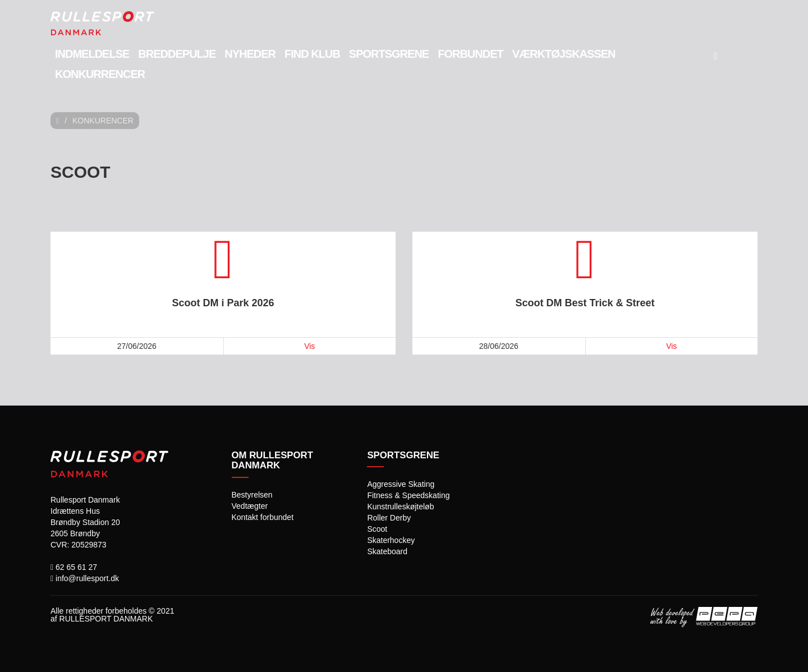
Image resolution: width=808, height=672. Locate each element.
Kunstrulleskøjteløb (400, 507)
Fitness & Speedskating (408, 495)
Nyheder (250, 54)
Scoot (377, 529)
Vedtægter (250, 506)
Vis (309, 346)
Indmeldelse (92, 54)
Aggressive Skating (401, 484)
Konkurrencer (100, 74)
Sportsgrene (389, 54)
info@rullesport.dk (85, 578)
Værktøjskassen (564, 54)
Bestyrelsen (252, 495)
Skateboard (387, 551)
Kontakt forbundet (263, 517)
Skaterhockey (391, 540)
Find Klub (312, 54)
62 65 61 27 (74, 567)
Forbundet (470, 54)
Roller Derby (389, 518)
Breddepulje (177, 54)
